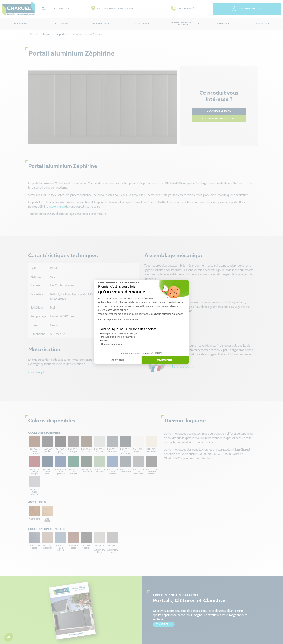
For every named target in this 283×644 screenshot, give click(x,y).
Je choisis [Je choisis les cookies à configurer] (118, 360)
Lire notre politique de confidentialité (118, 320)
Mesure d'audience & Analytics (118, 337)
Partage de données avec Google (119, 333)
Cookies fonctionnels (113, 344)
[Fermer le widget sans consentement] (119, 283)
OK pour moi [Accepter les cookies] (165, 360)
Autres (105, 340)
